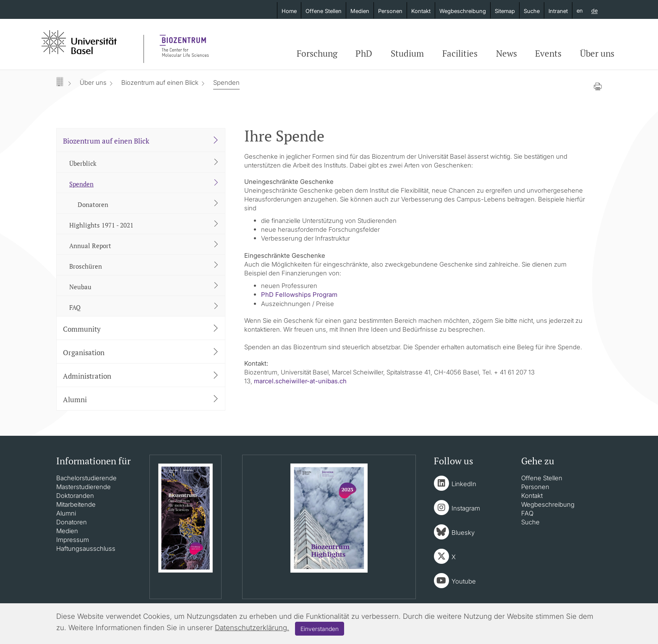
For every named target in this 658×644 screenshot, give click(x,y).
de (594, 11)
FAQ (527, 513)
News (507, 53)
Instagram (466, 508)
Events (548, 53)
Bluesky (463, 533)
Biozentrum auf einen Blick (160, 82)
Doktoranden (75, 496)
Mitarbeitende (76, 504)
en (580, 10)
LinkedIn (464, 484)
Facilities (460, 53)
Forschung (317, 53)
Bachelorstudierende (86, 478)
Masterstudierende (84, 487)
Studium (407, 53)
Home (289, 11)
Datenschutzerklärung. (252, 628)
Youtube (464, 581)
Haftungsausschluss (86, 548)
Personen (390, 11)
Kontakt (421, 11)
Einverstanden (320, 629)
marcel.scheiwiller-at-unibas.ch (300, 381)
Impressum (73, 540)
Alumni (66, 513)
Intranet (558, 11)
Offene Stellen (324, 11)
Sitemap (505, 11)
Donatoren (72, 522)
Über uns (597, 53)
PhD (364, 53)
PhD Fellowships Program (299, 295)
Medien (360, 11)
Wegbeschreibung (463, 11)
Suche (532, 11)
